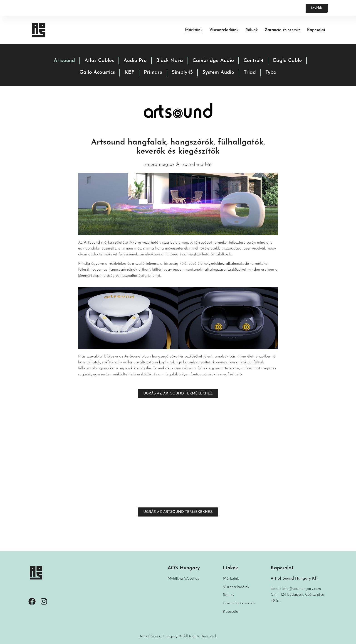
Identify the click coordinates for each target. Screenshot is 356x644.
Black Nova (170, 61)
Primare (153, 72)
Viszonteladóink (224, 30)
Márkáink (194, 30)
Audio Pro (135, 61)
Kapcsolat (316, 30)
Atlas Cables (99, 61)
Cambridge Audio (213, 61)
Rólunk (251, 30)
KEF (129, 72)
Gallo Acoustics (97, 72)
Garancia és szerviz (282, 30)
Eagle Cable (287, 61)
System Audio (218, 72)
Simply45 (182, 72)
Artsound (64, 61)
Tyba (271, 72)
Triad (250, 72)
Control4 (253, 61)
